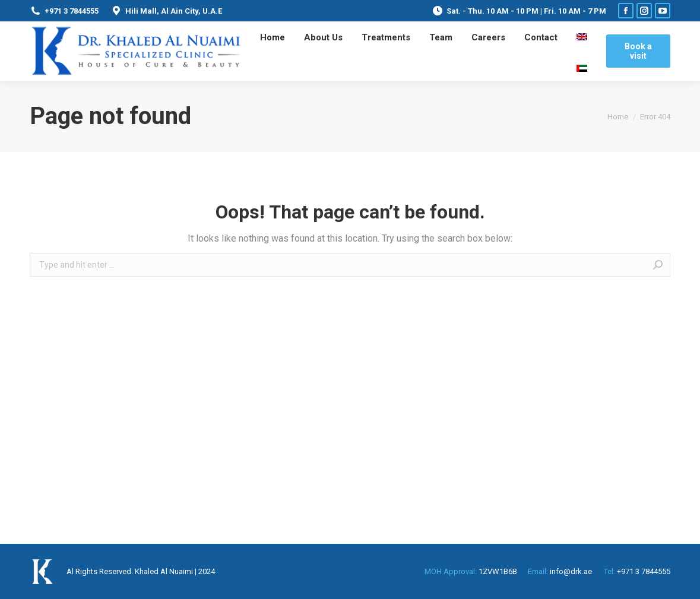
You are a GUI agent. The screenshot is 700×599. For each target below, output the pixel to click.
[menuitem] (273, 37)
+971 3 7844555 (64, 11)
